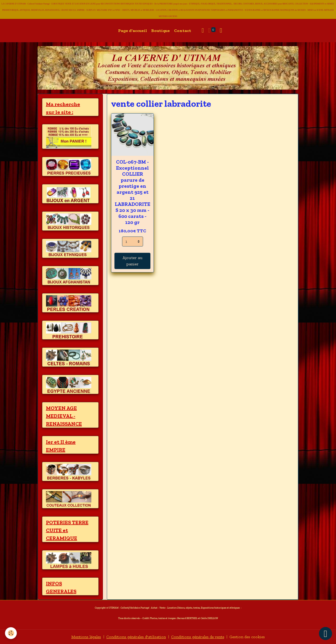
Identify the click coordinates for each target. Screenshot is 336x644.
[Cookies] (11, 633)
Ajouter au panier (133, 261)
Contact (183, 31)
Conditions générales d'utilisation (134, 637)
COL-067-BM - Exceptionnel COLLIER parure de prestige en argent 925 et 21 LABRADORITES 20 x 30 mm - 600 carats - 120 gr (132, 192)
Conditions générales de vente (200, 637)
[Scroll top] (325, 634)
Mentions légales (82, 637)
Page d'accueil (133, 31)
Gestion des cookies (252, 637)
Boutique (161, 31)
